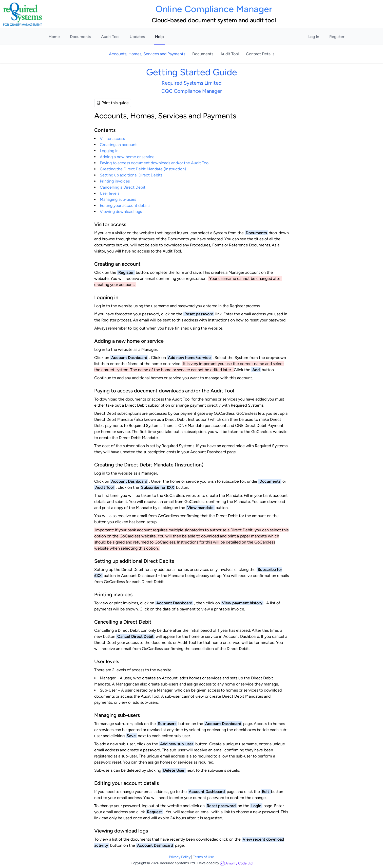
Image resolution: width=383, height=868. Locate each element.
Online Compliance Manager (214, 9)
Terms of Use (204, 857)
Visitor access (112, 139)
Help (159, 37)
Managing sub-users (118, 199)
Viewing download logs (121, 212)
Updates (137, 37)
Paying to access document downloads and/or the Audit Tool (155, 163)
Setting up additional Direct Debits (131, 175)
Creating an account (118, 145)
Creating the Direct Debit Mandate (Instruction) (143, 169)
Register (337, 37)
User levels (110, 193)
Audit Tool (110, 37)
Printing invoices (115, 181)
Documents (80, 37)
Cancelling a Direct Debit (123, 187)
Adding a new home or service (127, 157)
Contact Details (260, 54)
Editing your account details (125, 205)
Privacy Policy (180, 857)
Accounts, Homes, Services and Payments (148, 54)
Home (54, 37)
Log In (314, 37)
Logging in (109, 151)
